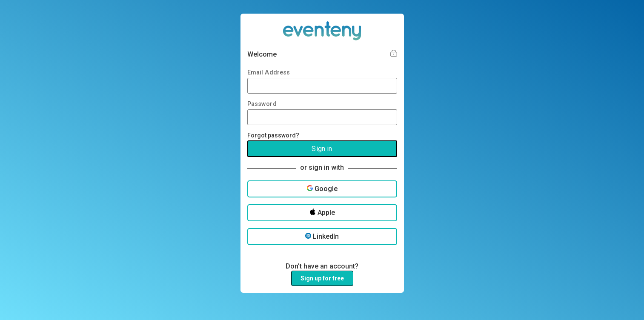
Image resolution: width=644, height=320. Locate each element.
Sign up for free (322, 278)
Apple (322, 213)
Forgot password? (273, 135)
